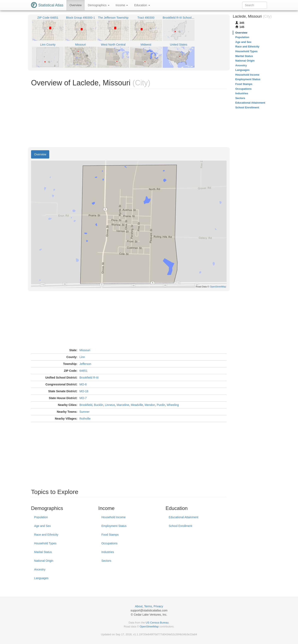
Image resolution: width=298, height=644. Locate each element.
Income (122, 5)
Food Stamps (110, 535)
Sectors (106, 561)
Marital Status (43, 552)
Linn (82, 357)
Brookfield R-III (89, 378)
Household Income (114, 517)
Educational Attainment (183, 517)
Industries (108, 552)
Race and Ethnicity (46, 535)
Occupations (109, 543)
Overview (76, 5)
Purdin (161, 405)
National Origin (44, 561)
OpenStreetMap (149, 626)
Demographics (99, 5)
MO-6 (83, 384)
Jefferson (85, 364)
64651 (84, 371)
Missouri (85, 350)
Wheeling (173, 405)
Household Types (45, 543)
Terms (148, 606)
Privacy (158, 606)
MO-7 (83, 398)
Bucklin (99, 405)
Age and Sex (42, 526)
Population (41, 517)
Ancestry (40, 569)
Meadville (137, 405)
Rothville (85, 419)
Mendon (150, 405)
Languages (41, 578)
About (139, 606)
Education (142, 5)
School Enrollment (180, 526)
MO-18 (84, 391)
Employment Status (114, 526)
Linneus (110, 405)
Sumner (85, 412)
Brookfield (86, 405)
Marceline (123, 405)
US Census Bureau (157, 623)
